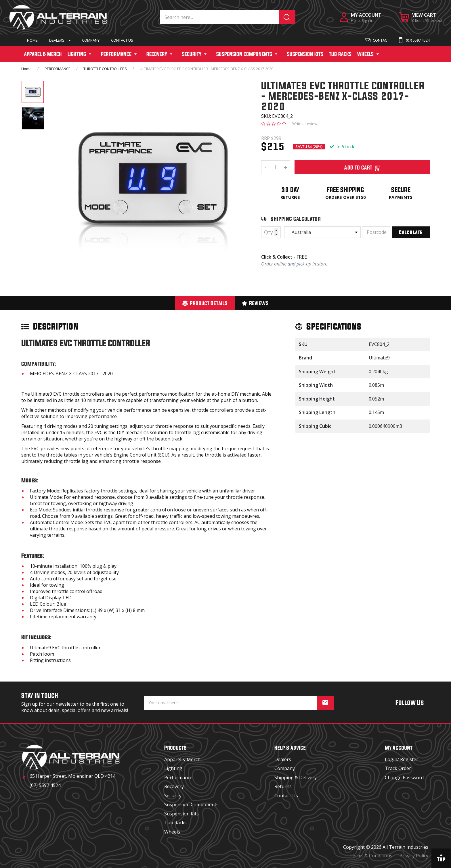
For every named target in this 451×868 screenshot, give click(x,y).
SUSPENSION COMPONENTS (244, 54)
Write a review (305, 124)
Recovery (174, 786)
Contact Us (122, 40)
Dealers (57, 40)
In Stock (342, 147)
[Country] (322, 232)
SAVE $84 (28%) (309, 147)
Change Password (404, 777)
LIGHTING (77, 54)
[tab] (205, 303)
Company (91, 40)
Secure (401, 190)
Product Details (205, 303)
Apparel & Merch (182, 759)
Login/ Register (402, 759)
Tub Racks (175, 823)
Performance (178, 777)
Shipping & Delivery (296, 777)
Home (32, 40)
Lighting (173, 768)
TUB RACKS (340, 54)
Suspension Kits (181, 814)
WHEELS (365, 54)
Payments (401, 197)
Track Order (398, 768)
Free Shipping (345, 190)
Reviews (255, 303)
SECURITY (192, 54)
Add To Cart (362, 167)
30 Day (290, 190)
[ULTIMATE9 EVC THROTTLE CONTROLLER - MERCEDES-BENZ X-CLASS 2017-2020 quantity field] (276, 167)
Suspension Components (191, 805)
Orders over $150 (346, 197)
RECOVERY (157, 54)
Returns (290, 197)
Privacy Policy (414, 856)
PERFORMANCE (116, 54)
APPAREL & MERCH (43, 54)
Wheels (172, 832)
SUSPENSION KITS (305, 54)
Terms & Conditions (371, 856)
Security (173, 796)
